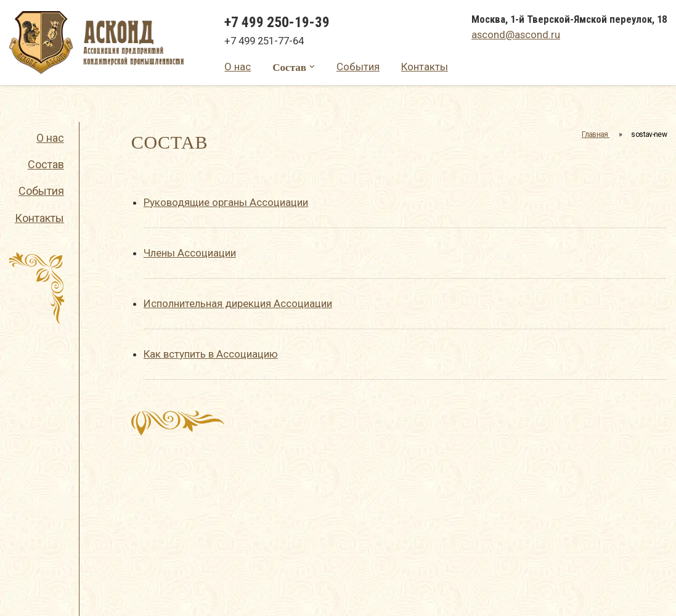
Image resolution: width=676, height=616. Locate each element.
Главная (596, 134)
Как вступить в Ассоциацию (211, 354)
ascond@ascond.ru (516, 35)
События (358, 67)
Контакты (425, 67)
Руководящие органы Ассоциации (226, 202)
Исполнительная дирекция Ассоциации (238, 303)
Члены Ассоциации (190, 253)
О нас (238, 67)
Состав (289, 67)
